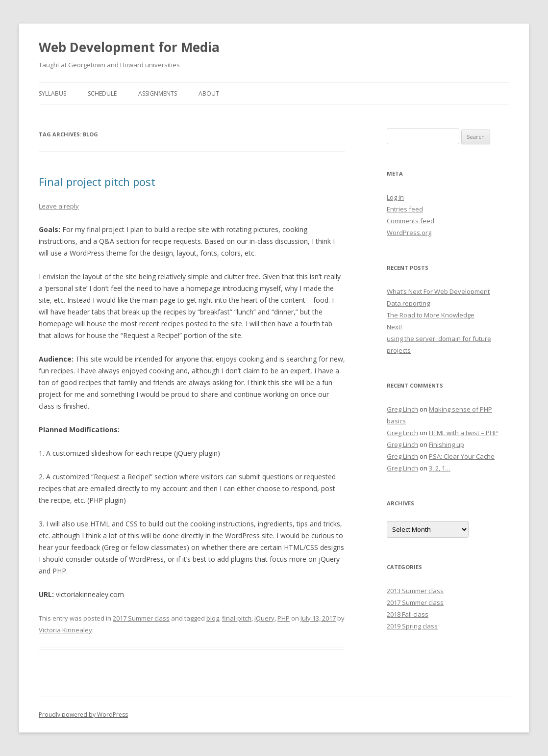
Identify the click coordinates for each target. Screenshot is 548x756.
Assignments (158, 93)
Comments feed (411, 221)
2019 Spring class (412, 626)
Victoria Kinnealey (65, 630)
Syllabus (52, 93)
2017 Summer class (141, 618)
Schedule (102, 93)
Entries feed (405, 209)
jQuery (264, 618)
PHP (284, 618)
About (209, 93)
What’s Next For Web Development (438, 291)
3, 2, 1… (440, 468)
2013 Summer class (415, 591)
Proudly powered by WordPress (83, 715)
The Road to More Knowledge (431, 315)
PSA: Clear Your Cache (462, 456)
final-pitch (237, 618)
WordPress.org (409, 233)
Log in (395, 197)
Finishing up (447, 444)
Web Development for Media (129, 47)
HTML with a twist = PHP (463, 433)
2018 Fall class (408, 614)
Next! (394, 327)
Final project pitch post (97, 182)
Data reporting (408, 303)
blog (213, 618)
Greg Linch (402, 409)
